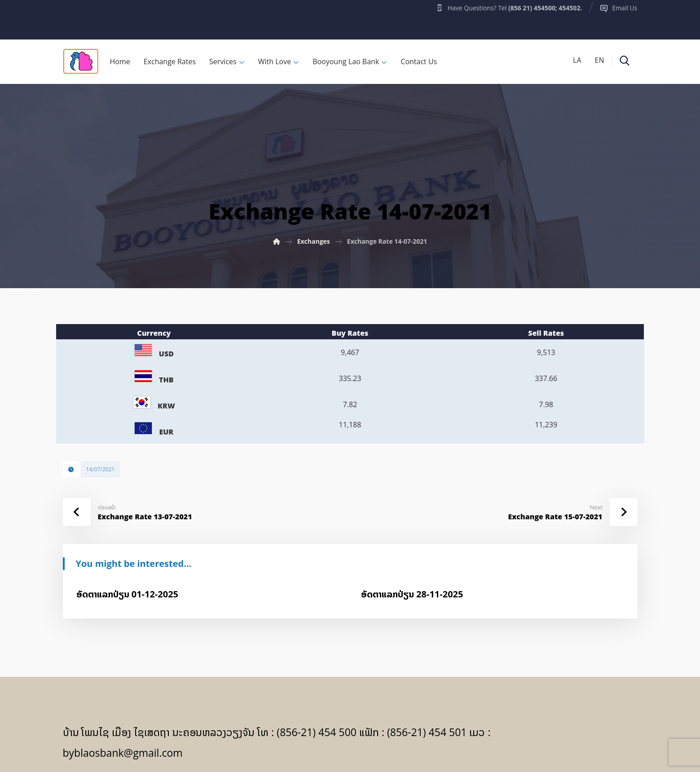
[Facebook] (80, 18)
